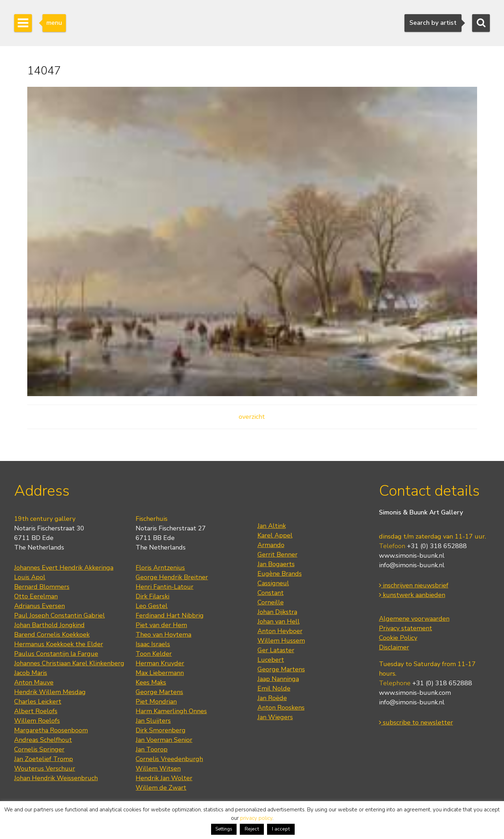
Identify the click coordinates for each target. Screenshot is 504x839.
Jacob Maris (31, 673)
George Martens (159, 692)
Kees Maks (151, 682)
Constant (271, 593)
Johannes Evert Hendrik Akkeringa (64, 568)
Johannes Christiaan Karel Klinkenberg (69, 663)
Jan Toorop (152, 749)
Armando (271, 545)
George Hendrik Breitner (172, 577)
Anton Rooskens (281, 708)
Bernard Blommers (42, 587)
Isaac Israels (153, 644)
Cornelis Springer (39, 749)
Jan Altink (272, 526)
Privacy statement (406, 628)
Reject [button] (252, 829)
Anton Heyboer (280, 631)
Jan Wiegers (275, 717)
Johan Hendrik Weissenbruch (56, 778)
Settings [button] (224, 829)
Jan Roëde (272, 698)
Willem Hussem (281, 641)
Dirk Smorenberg (161, 730)
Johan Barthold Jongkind (49, 625)
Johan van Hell (279, 621)
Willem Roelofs (37, 721)
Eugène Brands (280, 574)
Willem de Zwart (161, 788)
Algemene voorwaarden (414, 619)
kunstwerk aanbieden (412, 595)
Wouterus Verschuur (45, 768)
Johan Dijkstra (277, 612)
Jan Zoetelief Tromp (44, 759)
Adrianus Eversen (39, 606)
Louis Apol (30, 577)
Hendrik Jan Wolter (164, 778)
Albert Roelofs (36, 711)
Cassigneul (273, 583)
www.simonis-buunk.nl (412, 556)
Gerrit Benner (278, 554)
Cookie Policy (398, 638)
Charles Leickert (38, 702)
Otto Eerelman (36, 596)
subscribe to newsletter (416, 722)
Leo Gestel (152, 606)
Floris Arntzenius (160, 568)
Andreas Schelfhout (43, 740)
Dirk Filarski (152, 596)
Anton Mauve (34, 682)
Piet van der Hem (161, 625)
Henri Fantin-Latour (165, 587)
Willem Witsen (158, 768)
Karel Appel (275, 535)
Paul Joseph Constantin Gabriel (60, 615)
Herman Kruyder (160, 663)
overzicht (252, 417)
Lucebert (271, 660)
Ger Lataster (276, 650)
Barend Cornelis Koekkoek (52, 635)
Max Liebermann (160, 673)
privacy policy (256, 818)
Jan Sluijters (153, 721)
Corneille (271, 602)
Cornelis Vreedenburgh (169, 759)
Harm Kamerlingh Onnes (171, 711)
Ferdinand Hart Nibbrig (170, 615)
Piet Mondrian (156, 702)
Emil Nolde (274, 688)
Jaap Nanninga (278, 679)
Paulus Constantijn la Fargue (56, 654)
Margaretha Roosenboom (51, 730)
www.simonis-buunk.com (415, 693)
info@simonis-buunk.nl (412, 565)
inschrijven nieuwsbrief (414, 585)
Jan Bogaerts (276, 564)
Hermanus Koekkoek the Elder (59, 644)
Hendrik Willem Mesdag (50, 692)
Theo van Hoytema (163, 635)
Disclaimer (394, 647)
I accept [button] (281, 829)
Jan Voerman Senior (164, 740)
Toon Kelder (154, 654)
